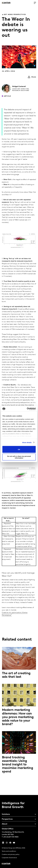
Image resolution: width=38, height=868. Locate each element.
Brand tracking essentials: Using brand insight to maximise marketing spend (18, 765)
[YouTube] (3, 843)
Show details (27, 442)
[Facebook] (10, 843)
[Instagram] (7, 843)
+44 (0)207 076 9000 (11, 837)
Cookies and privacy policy (11, 855)
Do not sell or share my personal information (19, 457)
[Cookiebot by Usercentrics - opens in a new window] (27, 409)
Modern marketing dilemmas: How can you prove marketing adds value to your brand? (18, 717)
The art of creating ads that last (16, 675)
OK (19, 449)
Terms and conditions (9, 851)
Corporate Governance (9, 858)
